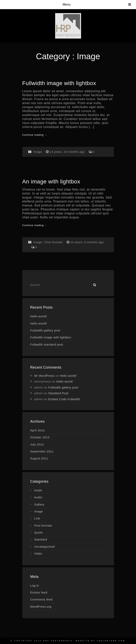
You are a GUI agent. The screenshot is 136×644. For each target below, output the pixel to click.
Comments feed (41, 599)
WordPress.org (41, 607)
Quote (39, 532)
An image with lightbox (51, 182)
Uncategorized (45, 547)
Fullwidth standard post (47, 344)
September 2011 (42, 451)
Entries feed (39, 592)
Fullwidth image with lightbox (59, 83)
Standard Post (58, 393)
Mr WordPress (44, 376)
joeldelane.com (111, 641)
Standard (41, 539)
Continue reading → (35, 135)
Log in (35, 585)
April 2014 (38, 430)
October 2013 (40, 437)
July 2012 (37, 444)
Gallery (39, 504)
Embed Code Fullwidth (64, 399)
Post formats (54, 242)
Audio (38, 497)
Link (37, 518)
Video (38, 553)
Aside (38, 490)
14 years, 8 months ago (87, 242)
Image (38, 152)
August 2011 (39, 458)
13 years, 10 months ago (68, 152)
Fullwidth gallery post (45, 330)
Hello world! (39, 316)
